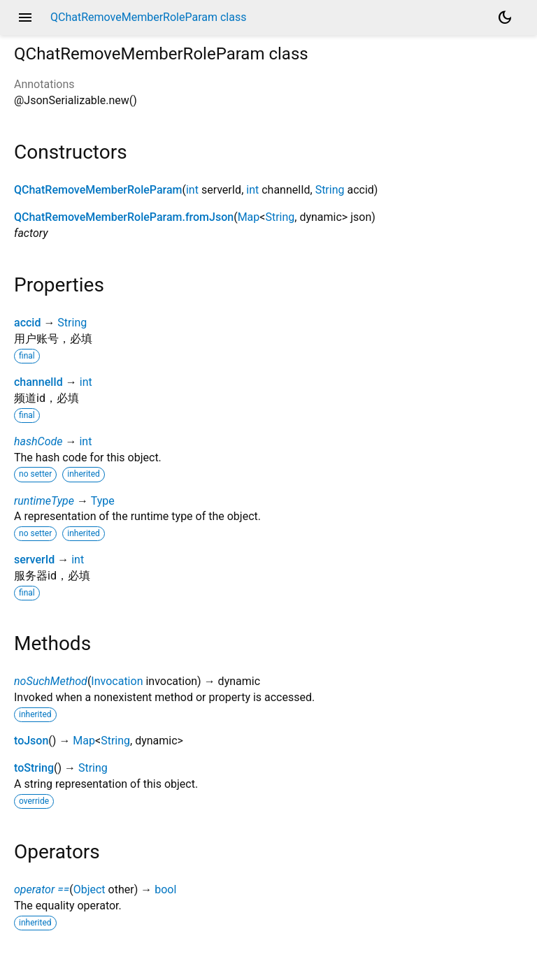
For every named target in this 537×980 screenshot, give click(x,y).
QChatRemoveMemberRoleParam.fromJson (124, 217)
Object (89, 889)
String (330, 190)
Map (249, 217)
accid (27, 323)
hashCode (38, 441)
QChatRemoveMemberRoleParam (98, 190)
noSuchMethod (51, 681)
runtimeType (44, 501)
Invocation (117, 681)
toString (34, 768)
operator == (42, 889)
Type (103, 501)
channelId (38, 382)
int (192, 190)
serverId (34, 560)
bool (165, 889)
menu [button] (25, 17)
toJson (31, 741)
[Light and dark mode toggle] (505, 17)
